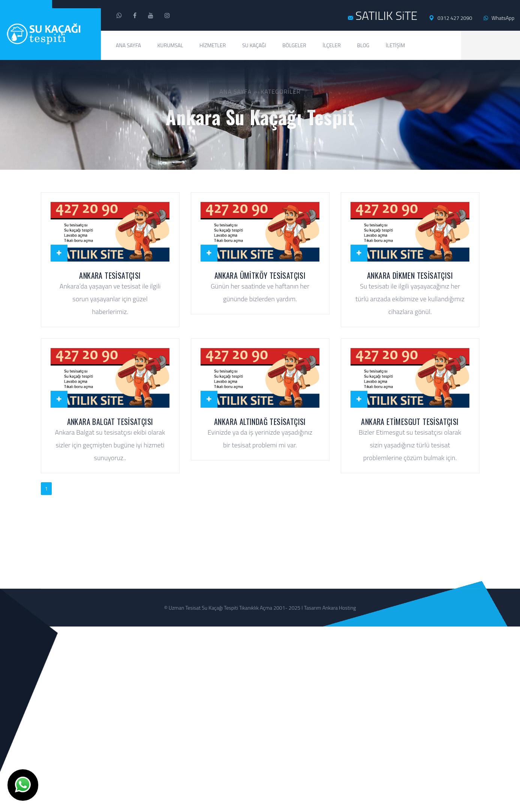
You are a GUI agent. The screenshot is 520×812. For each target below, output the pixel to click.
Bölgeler (294, 45)
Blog (363, 45)
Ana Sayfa (128, 45)
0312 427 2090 (450, 18)
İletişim (396, 45)
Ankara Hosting (339, 614)
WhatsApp (499, 18)
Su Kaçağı (254, 45)
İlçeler (331, 45)
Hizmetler (213, 45)
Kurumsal (170, 45)
